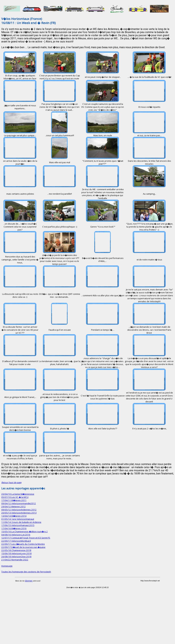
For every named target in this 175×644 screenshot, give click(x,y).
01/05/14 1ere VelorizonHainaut (18, 519)
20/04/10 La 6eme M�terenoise (18, 494)
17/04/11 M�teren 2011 (14, 500)
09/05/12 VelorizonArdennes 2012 (19, 510)
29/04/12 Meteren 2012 (13, 506)
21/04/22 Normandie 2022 (15, 560)
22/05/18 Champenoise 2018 (16, 550)
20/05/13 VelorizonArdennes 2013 (19, 513)
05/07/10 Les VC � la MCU (15, 497)
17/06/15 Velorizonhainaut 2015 (18, 525)
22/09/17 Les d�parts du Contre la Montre (23, 544)
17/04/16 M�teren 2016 (14, 528)
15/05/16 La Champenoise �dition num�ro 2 (25, 531)
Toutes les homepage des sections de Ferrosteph (26, 572)
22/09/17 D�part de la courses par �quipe (23, 547)
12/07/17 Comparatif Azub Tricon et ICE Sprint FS (26, 538)
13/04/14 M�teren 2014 (14, 516)
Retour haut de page (11, 482)
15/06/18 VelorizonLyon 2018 (16, 553)
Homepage (7, 566)
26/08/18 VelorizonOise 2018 (16, 556)
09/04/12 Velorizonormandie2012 (19, 503)
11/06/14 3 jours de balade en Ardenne (21, 522)
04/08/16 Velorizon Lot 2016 (16, 535)
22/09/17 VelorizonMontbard (16, 541)
